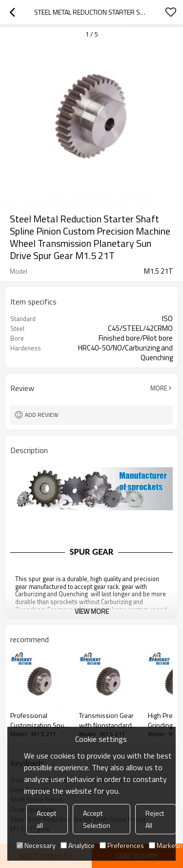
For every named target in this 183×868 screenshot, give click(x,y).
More (159, 388)
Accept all (46, 819)
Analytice (78, 845)
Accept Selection (97, 819)
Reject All (155, 819)
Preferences (122, 845)
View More (92, 611)
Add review (42, 415)
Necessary (36, 845)
